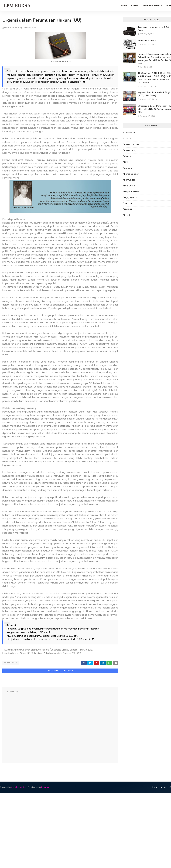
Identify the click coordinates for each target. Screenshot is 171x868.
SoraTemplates (19, 787)
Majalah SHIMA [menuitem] (152, 5)
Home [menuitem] (124, 5)
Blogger (45, 787)
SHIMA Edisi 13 (11, 663)
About (163, 787)
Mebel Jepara (12, 28)
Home (154, 787)
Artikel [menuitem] (135, 5)
